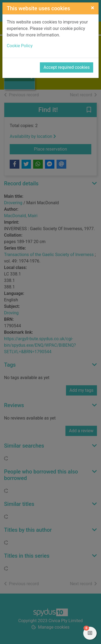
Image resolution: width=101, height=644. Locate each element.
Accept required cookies (67, 67)
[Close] (93, 8)
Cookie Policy (20, 46)
